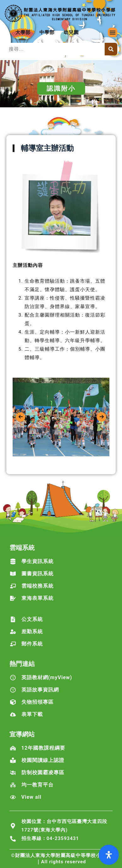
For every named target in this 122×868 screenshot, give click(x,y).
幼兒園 (71, 32)
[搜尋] (111, 49)
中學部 (47, 32)
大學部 (23, 32)
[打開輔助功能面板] (109, 855)
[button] (113, 32)
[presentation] (20, 417)
